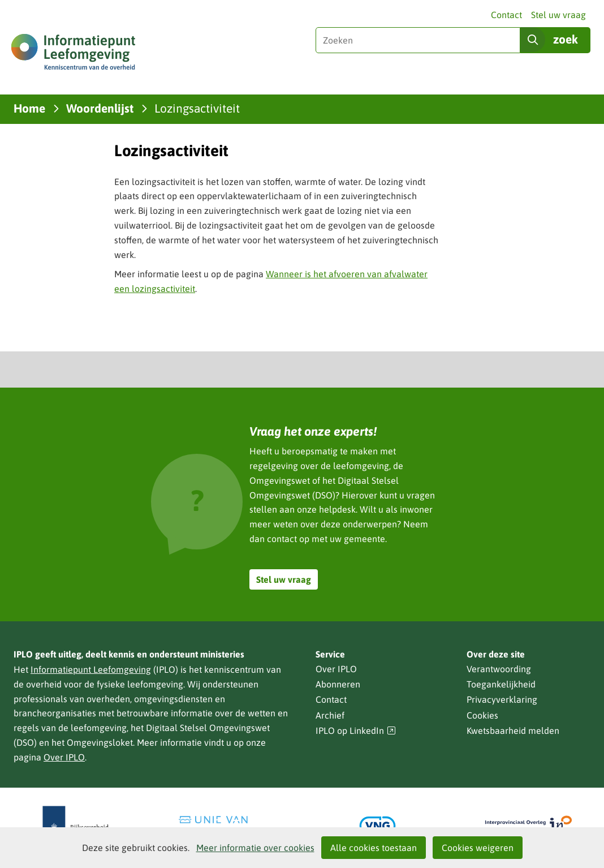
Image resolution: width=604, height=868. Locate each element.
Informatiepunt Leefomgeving (91, 669)
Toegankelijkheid (501, 684)
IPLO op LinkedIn (356, 731)
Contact (506, 15)
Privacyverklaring (502, 699)
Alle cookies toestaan (374, 848)
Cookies (482, 715)
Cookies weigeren (478, 848)
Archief (330, 715)
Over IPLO (64, 757)
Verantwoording (499, 669)
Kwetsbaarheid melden (513, 731)
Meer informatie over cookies (255, 848)
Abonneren (338, 684)
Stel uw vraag (558, 15)
